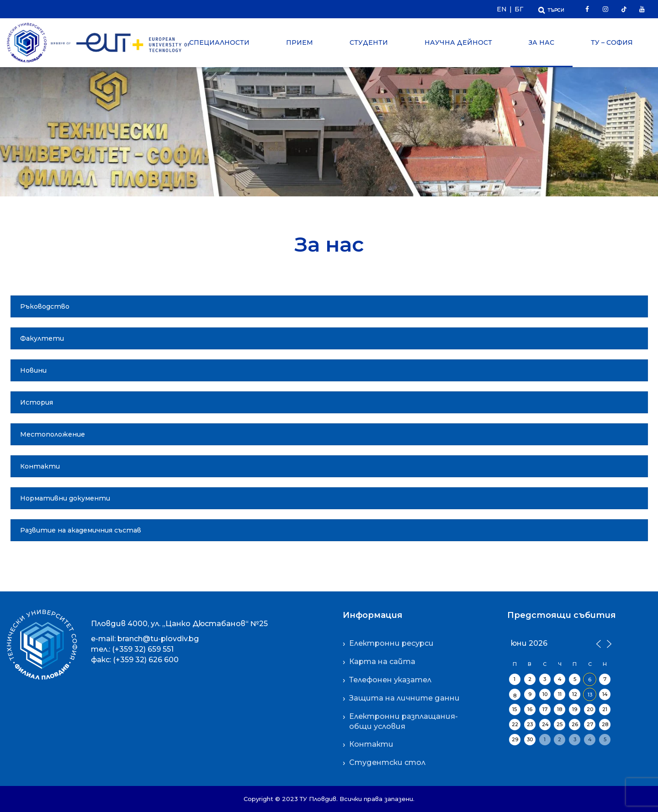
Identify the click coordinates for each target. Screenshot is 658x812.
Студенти (369, 42)
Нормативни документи (65, 498)
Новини (33, 370)
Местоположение (53, 434)
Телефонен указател (390, 680)
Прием (300, 42)
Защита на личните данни (404, 698)
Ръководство (45, 306)
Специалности (219, 42)
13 (590, 695)
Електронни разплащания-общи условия (403, 722)
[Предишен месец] (598, 643)
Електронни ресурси (391, 643)
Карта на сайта (382, 662)
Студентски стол (387, 762)
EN (502, 9)
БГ (519, 9)
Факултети (42, 338)
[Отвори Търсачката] (551, 9)
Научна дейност (458, 42)
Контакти (40, 466)
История (37, 402)
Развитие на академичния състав (81, 530)
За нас (541, 42)
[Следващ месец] (608, 643)
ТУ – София (612, 42)
